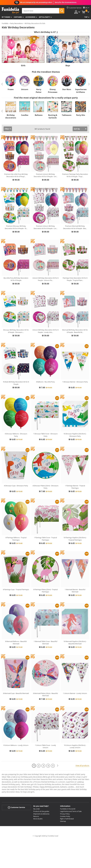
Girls (23, 65)
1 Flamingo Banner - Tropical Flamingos (75, 487)
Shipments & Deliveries (41, 814)
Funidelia (5, 23)
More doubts (38, 819)
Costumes (18, 17)
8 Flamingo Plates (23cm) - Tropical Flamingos (45, 591)
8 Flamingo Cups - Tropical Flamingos (16, 589)
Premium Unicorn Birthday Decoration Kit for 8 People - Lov (45, 227)
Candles (25, 115)
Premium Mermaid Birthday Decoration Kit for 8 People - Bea (75, 227)
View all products (82, 766)
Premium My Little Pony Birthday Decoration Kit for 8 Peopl (16, 175)
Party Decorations (16, 23)
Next (89, 84)
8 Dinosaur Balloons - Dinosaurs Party (16, 435)
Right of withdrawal (67, 819)
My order (37, 809)
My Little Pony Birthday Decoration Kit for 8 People (16, 279)
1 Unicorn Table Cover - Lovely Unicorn (45, 746)
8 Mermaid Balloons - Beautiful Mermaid (16, 643)
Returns (36, 816)
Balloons (39, 115)
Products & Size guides (41, 811)
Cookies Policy (65, 816)
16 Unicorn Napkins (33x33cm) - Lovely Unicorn (75, 746)
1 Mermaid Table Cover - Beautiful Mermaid (45, 643)
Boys (68, 65)
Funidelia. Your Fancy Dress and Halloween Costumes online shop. (10, 11)
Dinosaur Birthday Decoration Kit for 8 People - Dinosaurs (16, 331)
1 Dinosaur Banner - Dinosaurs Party (75, 382)
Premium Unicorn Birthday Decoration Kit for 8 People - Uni (45, 175)
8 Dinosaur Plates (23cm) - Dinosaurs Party (45, 487)
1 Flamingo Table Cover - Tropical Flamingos (45, 539)
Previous (2, 84)
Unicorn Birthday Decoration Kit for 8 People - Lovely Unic (45, 331)
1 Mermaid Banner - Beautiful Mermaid (75, 591)
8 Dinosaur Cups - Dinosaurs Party (16, 486)
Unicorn (25, 89)
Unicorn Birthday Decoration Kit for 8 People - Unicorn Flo (45, 279)
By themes (6, 17)
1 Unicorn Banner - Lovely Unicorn (75, 693)
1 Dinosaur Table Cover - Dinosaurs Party (45, 435)
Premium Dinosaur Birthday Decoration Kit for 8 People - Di (16, 227)
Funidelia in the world (68, 809)
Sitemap (63, 821)
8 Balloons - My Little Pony (45, 382)
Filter (7, 129)
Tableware (67, 115)
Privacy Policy (65, 814)
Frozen (11, 89)
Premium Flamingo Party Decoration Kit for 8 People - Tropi (75, 175)
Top (86, 17)
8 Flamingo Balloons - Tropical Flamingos (16, 539)
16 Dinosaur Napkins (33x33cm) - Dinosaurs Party (75, 435)
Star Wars (67, 89)
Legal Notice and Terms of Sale (71, 811)
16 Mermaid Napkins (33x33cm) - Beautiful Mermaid (75, 643)
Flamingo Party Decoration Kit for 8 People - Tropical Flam (75, 279)
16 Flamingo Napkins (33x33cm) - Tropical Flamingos (75, 539)
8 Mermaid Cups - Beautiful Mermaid (16, 693)
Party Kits (81, 115)
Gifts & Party (44, 17)
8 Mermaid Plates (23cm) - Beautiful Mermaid (45, 694)
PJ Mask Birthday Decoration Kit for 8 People (16, 383)
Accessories (30, 17)
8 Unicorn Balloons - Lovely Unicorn (16, 745)
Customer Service (16, 807)
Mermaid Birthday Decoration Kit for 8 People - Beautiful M (75, 331)
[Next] (58, 766)
